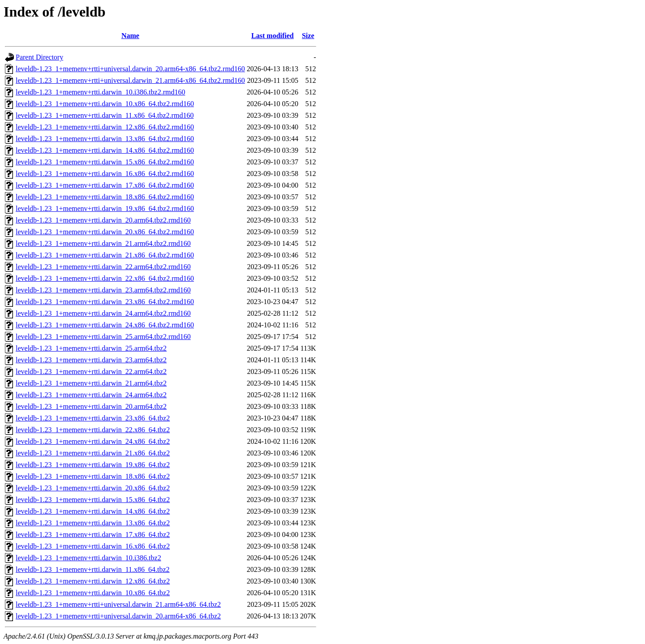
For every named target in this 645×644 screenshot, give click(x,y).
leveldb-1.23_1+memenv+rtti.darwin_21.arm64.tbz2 (91, 383)
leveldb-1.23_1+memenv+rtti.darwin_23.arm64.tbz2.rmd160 (103, 290)
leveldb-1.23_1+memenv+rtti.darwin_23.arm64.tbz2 (91, 360)
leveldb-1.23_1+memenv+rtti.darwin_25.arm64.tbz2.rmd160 (103, 337)
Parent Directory (39, 57)
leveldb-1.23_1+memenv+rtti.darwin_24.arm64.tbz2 (91, 395)
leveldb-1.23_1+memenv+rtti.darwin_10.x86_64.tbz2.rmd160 (105, 104)
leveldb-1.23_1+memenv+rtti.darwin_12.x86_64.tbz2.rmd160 (105, 127)
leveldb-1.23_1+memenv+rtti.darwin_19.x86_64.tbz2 (93, 465)
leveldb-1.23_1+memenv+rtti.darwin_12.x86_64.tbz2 (93, 581)
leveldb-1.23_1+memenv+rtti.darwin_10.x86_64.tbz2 (93, 593)
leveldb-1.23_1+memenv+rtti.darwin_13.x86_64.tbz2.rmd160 (105, 139)
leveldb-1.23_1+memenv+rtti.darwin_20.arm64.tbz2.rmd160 (103, 220)
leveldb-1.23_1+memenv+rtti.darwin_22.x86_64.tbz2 (93, 430)
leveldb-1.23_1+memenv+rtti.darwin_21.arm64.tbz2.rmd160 (103, 243)
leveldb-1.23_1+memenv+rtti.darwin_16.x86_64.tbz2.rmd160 (105, 174)
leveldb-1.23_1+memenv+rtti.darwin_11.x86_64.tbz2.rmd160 (105, 115)
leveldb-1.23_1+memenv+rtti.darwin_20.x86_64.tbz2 (93, 488)
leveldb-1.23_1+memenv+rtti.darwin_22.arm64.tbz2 (91, 371)
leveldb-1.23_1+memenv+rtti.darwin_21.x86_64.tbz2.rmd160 (105, 255)
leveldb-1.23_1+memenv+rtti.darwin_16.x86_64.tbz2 (93, 546)
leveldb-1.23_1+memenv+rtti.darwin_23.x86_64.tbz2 (93, 418)
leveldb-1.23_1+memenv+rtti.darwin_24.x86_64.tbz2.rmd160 (105, 325)
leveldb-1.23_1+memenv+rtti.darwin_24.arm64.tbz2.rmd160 (103, 313)
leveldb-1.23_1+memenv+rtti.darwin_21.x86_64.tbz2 (93, 453)
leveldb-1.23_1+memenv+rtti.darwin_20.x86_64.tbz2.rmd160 (105, 232)
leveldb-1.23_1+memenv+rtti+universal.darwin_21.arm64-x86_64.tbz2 (118, 604)
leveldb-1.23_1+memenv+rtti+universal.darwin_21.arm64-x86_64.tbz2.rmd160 (130, 80)
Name (130, 36)
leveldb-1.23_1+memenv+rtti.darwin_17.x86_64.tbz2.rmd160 (105, 185)
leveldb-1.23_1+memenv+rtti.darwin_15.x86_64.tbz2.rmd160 (105, 162)
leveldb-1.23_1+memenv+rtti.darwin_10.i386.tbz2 (88, 558)
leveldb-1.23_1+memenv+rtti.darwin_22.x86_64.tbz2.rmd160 (105, 278)
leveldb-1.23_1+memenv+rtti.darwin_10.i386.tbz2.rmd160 (100, 92)
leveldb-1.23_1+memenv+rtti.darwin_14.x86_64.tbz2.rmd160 (105, 150)
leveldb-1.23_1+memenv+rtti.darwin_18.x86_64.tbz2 (93, 476)
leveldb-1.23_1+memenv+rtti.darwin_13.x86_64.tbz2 (93, 523)
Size (308, 36)
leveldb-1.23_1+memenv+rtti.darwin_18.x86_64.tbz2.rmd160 (105, 197)
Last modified (273, 36)
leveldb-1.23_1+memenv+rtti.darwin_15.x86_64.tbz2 (93, 500)
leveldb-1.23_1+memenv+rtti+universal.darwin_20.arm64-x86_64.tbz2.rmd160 (130, 69)
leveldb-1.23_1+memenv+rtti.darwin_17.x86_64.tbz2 (93, 535)
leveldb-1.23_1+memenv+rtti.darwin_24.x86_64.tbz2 (93, 441)
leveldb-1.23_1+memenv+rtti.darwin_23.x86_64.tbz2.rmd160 (105, 302)
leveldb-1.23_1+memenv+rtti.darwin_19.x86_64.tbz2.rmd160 (105, 208)
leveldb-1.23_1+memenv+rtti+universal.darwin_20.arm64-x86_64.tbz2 (118, 616)
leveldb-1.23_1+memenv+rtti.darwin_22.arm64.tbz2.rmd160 (103, 267)
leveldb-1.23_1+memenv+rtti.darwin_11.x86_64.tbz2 (93, 569)
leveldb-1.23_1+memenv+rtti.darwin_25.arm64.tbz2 (91, 348)
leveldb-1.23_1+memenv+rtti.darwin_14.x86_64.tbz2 (93, 511)
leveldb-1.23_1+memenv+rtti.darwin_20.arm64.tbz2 (91, 406)
